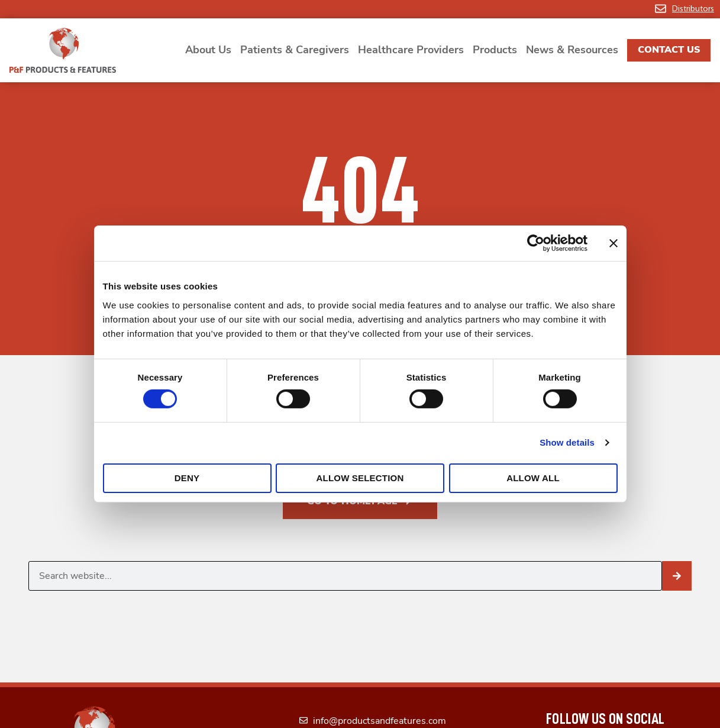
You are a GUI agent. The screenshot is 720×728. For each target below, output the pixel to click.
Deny (187, 478)
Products (495, 50)
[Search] (677, 576)
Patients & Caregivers (295, 50)
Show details (567, 442)
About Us (208, 50)
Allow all (533, 478)
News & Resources (572, 50)
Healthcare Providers (411, 50)
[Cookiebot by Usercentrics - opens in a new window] (536, 243)
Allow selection (360, 478)
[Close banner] (614, 243)
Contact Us (669, 50)
